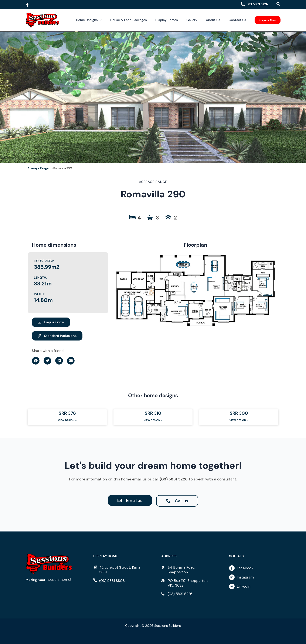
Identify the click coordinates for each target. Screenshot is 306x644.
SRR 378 (67, 414)
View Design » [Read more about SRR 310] (153, 422)
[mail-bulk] (187, 583)
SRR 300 (239, 414)
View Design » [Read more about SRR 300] (239, 422)
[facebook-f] (255, 569)
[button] (278, 4)
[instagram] (255, 578)
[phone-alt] (109, 581)
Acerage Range (38, 168)
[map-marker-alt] (187, 570)
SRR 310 (153, 414)
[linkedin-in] (255, 587)
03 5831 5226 (254, 4)
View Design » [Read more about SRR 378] (67, 422)
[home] (119, 570)
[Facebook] (27, 5)
